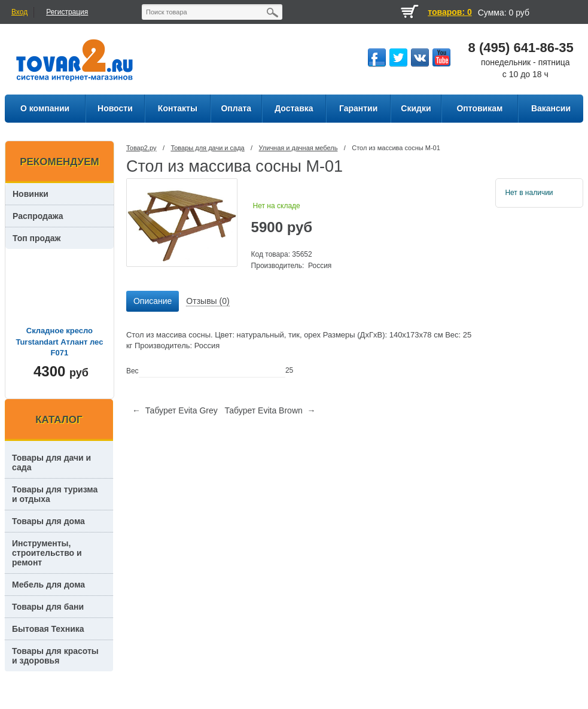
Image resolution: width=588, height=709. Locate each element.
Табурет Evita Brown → (270, 410)
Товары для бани (48, 607)
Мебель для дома (48, 585)
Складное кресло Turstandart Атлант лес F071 (59, 341)
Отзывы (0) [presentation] (208, 301)
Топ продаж (37, 238)
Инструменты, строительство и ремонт (47, 553)
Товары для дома (48, 521)
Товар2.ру (141, 148)
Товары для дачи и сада (207, 148)
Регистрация (67, 12)
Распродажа (38, 216)
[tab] (153, 302)
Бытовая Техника (48, 629)
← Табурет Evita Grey (175, 410)
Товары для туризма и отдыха (55, 494)
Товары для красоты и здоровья (55, 656)
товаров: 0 (450, 12)
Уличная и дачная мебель (298, 148)
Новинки (31, 194)
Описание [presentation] (153, 301)
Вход (19, 12)
